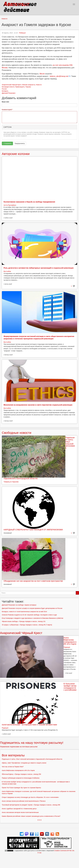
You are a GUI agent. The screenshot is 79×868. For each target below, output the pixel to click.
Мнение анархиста (29, 85)
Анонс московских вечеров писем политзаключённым (20, 812)
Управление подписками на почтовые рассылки (19, 747)
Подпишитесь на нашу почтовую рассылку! (32, 743)
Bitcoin (42, 74)
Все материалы (13, 755)
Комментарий (7, 110)
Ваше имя (5, 102)
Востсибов (7, 271)
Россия (4, 89)
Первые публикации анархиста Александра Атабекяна (21, 778)
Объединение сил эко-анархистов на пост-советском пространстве (33, 581)
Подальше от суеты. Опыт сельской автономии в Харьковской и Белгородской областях (32, 759)
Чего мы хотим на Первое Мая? (13, 767)
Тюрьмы (28, 87)
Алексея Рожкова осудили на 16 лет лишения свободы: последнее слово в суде (29, 615)
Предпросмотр (20, 143)
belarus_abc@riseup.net (59, 76)
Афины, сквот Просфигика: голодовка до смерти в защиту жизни (24, 763)
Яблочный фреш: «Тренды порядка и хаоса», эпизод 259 (21, 774)
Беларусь (5, 91)
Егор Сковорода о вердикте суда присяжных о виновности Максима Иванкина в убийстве (33, 618)
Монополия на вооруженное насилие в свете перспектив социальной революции (38, 405)
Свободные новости (17, 433)
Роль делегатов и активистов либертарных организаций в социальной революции (39, 268)
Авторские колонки (16, 154)
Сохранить (7, 143)
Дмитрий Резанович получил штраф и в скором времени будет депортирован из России (32, 608)
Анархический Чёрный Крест (12, 85)
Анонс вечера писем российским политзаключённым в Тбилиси (24, 801)
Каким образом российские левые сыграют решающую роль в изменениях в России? (31, 816)
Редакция (22, 33)
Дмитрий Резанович (9, 93)
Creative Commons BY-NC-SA (64, 851)
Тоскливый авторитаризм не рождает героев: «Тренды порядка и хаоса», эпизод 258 (31, 805)
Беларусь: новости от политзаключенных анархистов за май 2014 (24, 612)
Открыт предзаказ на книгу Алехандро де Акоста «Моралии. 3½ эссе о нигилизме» (30, 797)
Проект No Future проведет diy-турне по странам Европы (21, 788)
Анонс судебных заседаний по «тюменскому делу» (19, 809)
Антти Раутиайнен (10, 205)
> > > (39, 820)
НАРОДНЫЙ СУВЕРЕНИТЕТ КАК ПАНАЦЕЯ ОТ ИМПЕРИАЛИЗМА (33, 530)
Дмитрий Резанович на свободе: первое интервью (19, 605)
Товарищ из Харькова (11, 482)
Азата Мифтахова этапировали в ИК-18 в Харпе (70, 641)
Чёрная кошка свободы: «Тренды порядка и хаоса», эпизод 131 (24, 621)
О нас (39, 853)
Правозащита (20, 87)
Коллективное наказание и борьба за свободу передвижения (29, 202)
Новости (4, 19)
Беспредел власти (8, 87)
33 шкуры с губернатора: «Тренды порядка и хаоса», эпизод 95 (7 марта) (27, 625)
